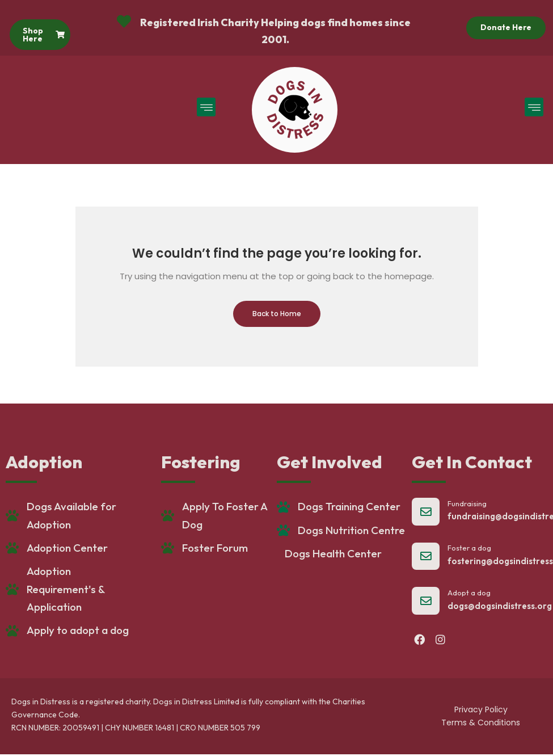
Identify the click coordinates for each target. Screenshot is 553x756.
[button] (206, 107)
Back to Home (277, 314)
